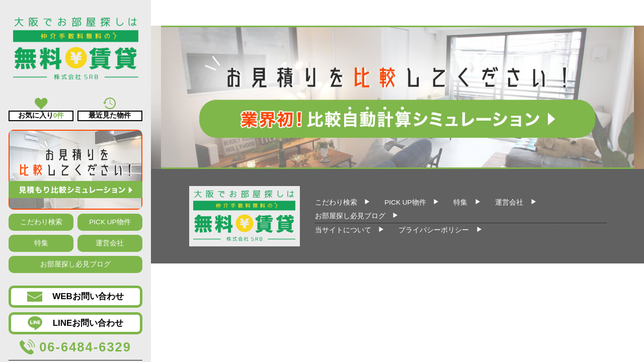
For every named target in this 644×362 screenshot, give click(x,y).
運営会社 (110, 243)
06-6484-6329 (75, 347)
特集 (41, 243)
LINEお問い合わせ (76, 323)
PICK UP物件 (110, 222)
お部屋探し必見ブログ (75, 264)
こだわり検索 (41, 222)
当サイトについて (343, 230)
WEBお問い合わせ (75, 297)
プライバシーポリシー (434, 230)
